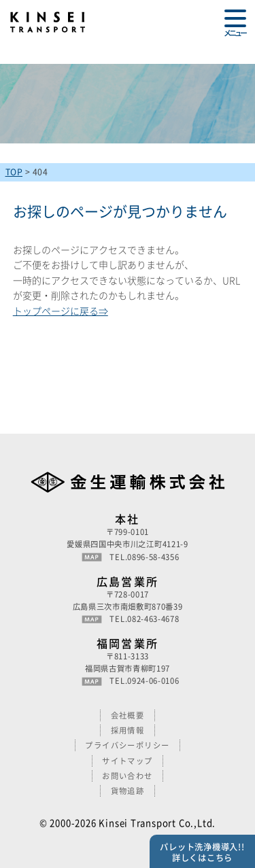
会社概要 (128, 715)
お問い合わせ (128, 776)
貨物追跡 (128, 791)
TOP (14, 172)
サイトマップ (128, 761)
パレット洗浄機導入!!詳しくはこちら (202, 852)
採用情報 (128, 730)
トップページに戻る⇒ (61, 311)
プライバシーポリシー (128, 745)
